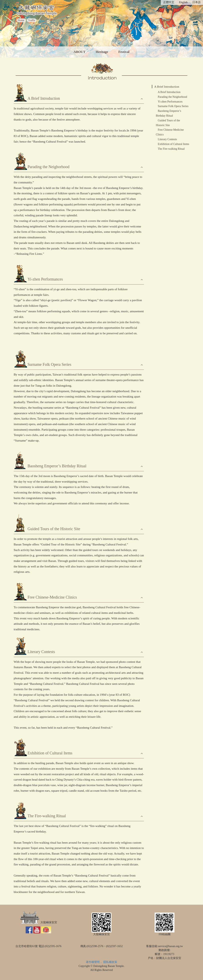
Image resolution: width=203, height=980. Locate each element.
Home (21, 20)
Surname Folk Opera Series (173, 106)
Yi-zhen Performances (170, 102)
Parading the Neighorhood (172, 97)
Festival (124, 52)
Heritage (102, 52)
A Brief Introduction (167, 87)
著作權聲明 (93, 962)
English (183, 2)
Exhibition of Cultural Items (173, 144)
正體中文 (169, 2)
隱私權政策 (110, 962)
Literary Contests (167, 139)
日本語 (196, 2)
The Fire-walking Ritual (171, 149)
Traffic (32, 20)
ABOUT (79, 52)
